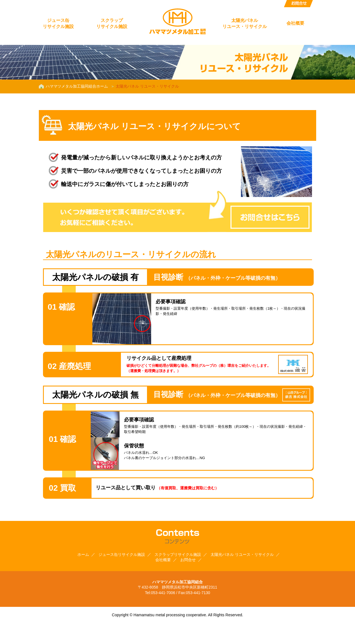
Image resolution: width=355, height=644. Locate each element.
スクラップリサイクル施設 (112, 24)
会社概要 (295, 23)
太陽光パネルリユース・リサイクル (245, 24)
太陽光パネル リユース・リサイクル (242, 554)
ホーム (83, 554)
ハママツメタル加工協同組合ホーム (77, 86)
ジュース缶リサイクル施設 (58, 24)
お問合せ (298, 4)
